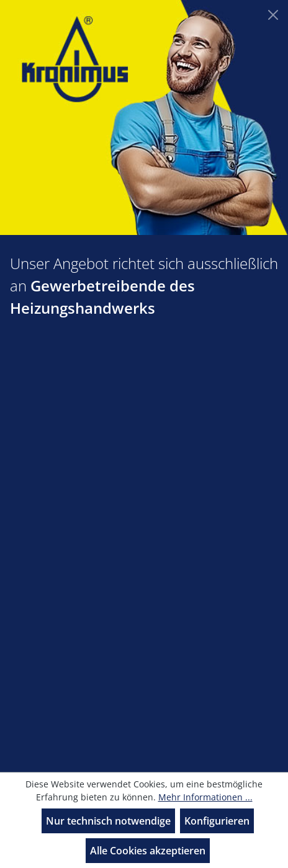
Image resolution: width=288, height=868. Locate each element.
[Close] (273, 15)
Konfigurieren (217, 821)
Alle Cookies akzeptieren (148, 851)
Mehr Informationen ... (205, 797)
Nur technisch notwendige (108, 821)
